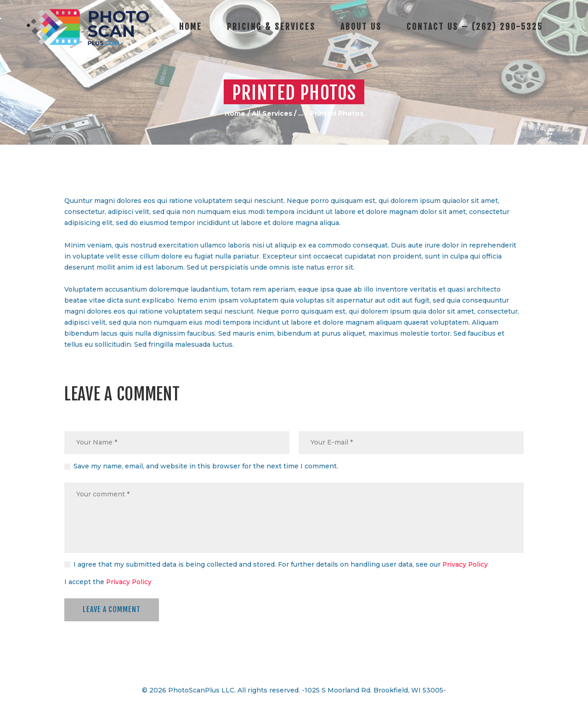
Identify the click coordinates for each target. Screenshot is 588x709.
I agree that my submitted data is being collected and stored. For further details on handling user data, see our (281, 565)
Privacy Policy (466, 565)
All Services (272, 113)
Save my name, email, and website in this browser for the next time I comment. (206, 467)
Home (235, 113)
